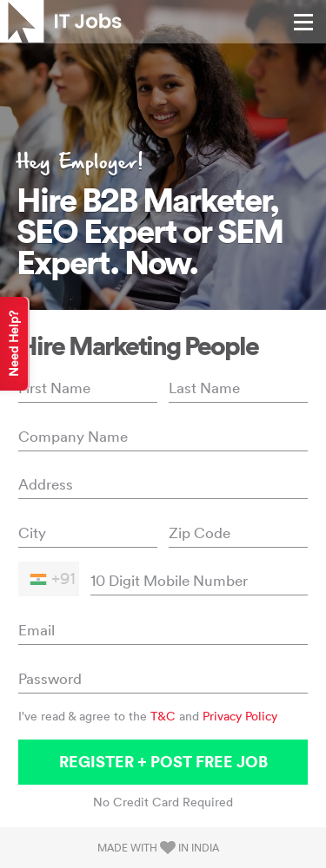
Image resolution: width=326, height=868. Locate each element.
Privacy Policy (240, 716)
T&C (163, 716)
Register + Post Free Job (163, 762)
